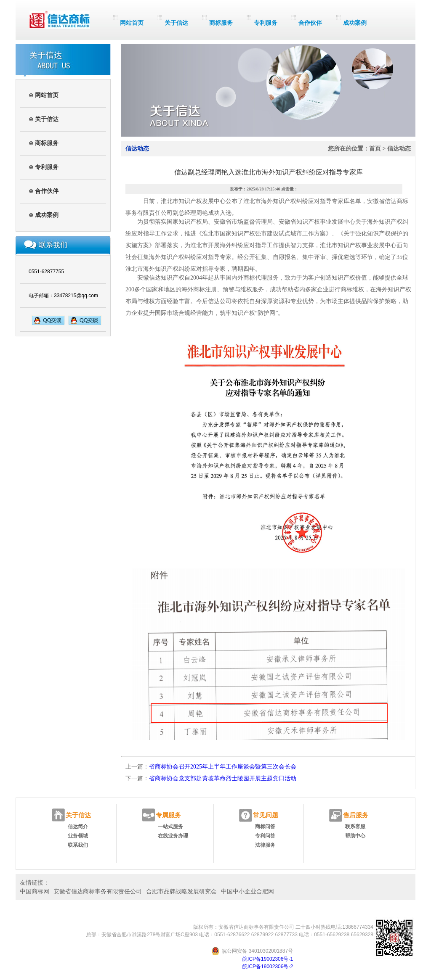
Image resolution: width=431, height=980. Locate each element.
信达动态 (399, 149)
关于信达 (176, 23)
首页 (375, 149)
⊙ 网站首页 (44, 95)
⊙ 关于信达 (44, 119)
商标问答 (265, 827)
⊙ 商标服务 (44, 143)
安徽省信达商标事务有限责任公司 (98, 892)
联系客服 (355, 827)
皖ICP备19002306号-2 (268, 967)
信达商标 (60, 20)
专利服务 (266, 23)
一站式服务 (170, 827)
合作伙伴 (310, 23)
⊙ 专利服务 (44, 167)
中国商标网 (35, 892)
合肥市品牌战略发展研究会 (181, 892)
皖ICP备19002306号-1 (268, 959)
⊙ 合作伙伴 (44, 191)
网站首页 (132, 23)
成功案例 (355, 23)
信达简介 (78, 827)
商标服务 (221, 23)
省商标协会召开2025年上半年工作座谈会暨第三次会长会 (223, 767)
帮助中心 (355, 836)
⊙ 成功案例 (44, 215)
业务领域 (78, 836)
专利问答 (265, 836)
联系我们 (78, 845)
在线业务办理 (173, 836)
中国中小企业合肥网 (247, 892)
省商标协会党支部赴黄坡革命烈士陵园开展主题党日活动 (223, 778)
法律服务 (265, 845)
